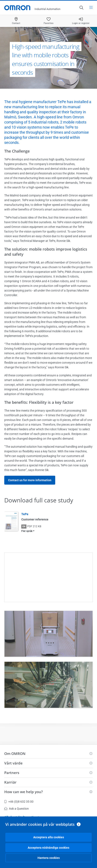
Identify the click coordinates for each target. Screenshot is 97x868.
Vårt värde (13, 763)
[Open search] (81, 8)
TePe (25, 514)
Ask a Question (17, 809)
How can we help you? (24, 792)
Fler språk (27, 531)
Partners (12, 773)
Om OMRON (15, 754)
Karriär (10, 782)
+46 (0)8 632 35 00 (19, 802)
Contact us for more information (30, 480)
